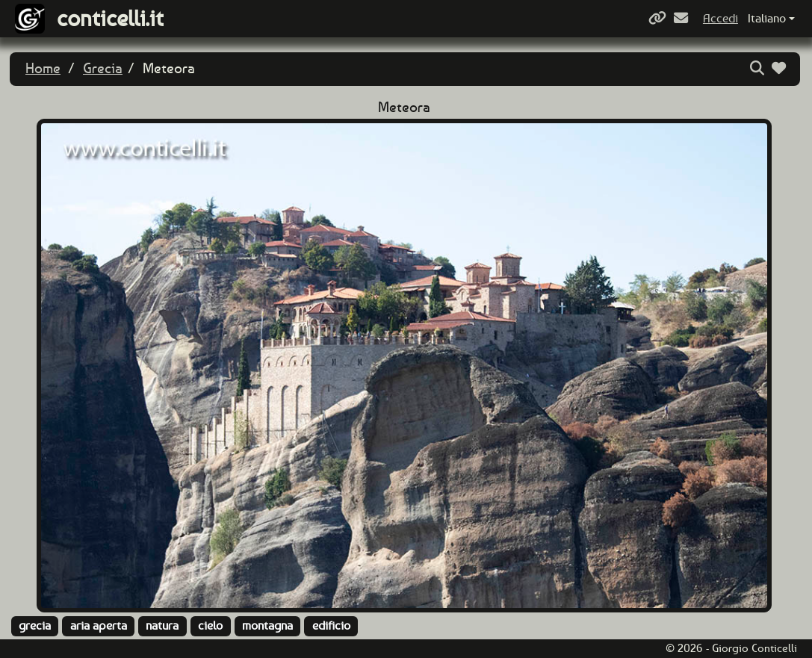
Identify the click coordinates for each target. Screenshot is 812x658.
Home (43, 68)
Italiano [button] (767, 18)
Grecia (103, 68)
